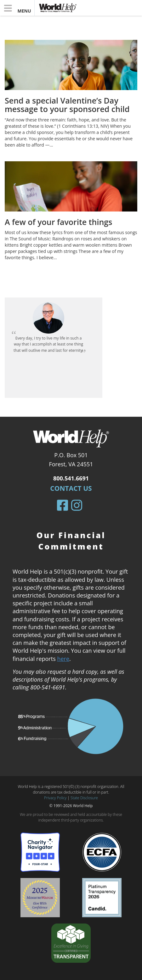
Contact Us (71, 488)
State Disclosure (84, 798)
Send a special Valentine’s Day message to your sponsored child (67, 105)
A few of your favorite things (58, 222)
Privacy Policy (55, 798)
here (63, 659)
